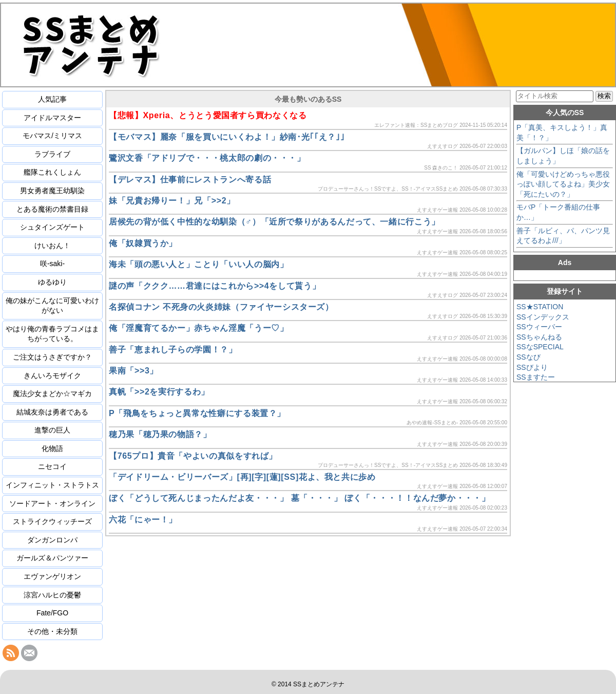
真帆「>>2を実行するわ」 (159, 392)
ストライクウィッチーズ (52, 521)
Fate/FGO (52, 613)
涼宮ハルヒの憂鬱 (52, 595)
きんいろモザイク (52, 376)
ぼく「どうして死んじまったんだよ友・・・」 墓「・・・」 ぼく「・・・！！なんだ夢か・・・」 (299, 498)
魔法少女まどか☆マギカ (52, 393)
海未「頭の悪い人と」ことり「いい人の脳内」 (198, 264)
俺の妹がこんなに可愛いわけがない (52, 306)
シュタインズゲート (52, 227)
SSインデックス (543, 317)
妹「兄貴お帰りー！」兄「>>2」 (172, 201)
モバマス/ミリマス (52, 136)
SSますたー (536, 377)
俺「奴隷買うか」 (143, 243)
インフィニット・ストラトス (52, 485)
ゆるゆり (52, 282)
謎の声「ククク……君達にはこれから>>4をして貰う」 (215, 286)
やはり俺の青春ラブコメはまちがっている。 (52, 334)
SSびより (532, 367)
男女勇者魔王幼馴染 (52, 191)
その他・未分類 (52, 631)
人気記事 (52, 99)
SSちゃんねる (539, 337)
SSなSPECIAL (540, 347)
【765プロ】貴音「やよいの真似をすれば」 (193, 456)
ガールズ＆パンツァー (52, 558)
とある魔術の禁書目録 (52, 209)
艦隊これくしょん (52, 172)
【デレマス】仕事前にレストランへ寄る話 (190, 180)
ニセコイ (52, 466)
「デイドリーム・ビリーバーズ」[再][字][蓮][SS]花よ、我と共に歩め (242, 477)
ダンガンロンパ (52, 540)
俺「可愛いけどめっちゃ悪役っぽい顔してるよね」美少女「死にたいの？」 (563, 184)
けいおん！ (52, 246)
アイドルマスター (52, 118)
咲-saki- (52, 264)
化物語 (52, 448)
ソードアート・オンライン (52, 503)
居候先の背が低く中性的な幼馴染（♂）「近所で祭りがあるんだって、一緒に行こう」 (274, 222)
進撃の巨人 (52, 430)
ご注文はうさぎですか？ (52, 357)
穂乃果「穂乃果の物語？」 (160, 434)
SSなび (528, 357)
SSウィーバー (539, 327)
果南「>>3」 (133, 371)
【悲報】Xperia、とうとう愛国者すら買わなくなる (208, 115)
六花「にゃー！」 (143, 520)
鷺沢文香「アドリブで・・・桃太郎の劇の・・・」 (207, 158)
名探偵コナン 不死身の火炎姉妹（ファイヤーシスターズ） (221, 307)
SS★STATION (540, 307)
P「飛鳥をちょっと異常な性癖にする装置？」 (197, 413)
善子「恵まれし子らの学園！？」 (173, 350)
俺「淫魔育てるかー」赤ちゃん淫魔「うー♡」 (198, 328)
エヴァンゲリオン (52, 576)
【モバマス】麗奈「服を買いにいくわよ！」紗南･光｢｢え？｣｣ (227, 137)
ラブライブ (52, 154)
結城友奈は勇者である (52, 412)
